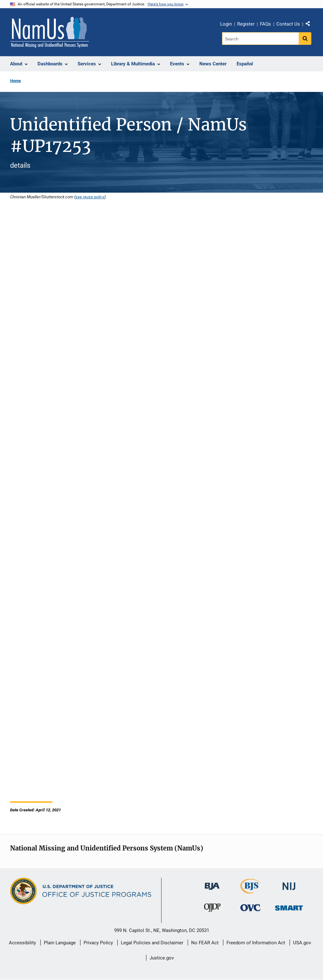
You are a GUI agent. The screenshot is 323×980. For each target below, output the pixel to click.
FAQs (265, 24)
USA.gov (302, 943)
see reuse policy (90, 197)
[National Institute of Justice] (289, 884)
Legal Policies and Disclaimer (152, 943)
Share (310, 25)
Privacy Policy (98, 943)
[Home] (50, 32)
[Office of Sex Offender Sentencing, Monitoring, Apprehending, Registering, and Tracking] (289, 906)
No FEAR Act (205, 943)
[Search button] (305, 39)
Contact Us (288, 24)
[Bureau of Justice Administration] (212, 883)
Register (246, 24)
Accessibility (22, 943)
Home (15, 81)
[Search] (260, 39)
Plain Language (60, 943)
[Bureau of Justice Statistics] (251, 891)
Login (226, 24)
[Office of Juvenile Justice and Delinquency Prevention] (212, 909)
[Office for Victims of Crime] (250, 908)
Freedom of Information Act (256, 943)
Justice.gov (162, 958)
